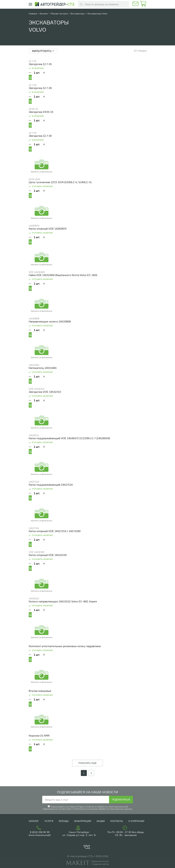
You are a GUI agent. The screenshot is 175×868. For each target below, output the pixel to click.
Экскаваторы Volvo (97, 14)
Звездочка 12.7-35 (40, 64)
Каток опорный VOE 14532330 (48, 555)
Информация (83, 821)
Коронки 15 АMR (39, 736)
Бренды (64, 821)
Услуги (49, 821)
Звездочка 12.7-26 (40, 88)
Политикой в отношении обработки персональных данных (103, 809)
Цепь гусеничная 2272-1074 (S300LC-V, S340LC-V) (60, 182)
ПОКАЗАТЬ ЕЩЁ (87, 763)
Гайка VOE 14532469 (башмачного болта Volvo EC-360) (63, 275)
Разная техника (59, 14)
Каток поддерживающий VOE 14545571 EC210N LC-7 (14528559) (69, 438)
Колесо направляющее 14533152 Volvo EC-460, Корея (63, 601)
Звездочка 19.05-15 (41, 112)
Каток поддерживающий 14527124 (51, 485)
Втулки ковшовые (40, 691)
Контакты (117, 821)
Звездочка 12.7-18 (40, 136)
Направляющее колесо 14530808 (50, 322)
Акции (101, 821)
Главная (33, 14)
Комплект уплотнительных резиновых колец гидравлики (65, 646)
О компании (136, 821)
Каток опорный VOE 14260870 (48, 229)
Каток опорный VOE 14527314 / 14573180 (55, 531)
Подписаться (121, 800)
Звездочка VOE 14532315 (45, 392)
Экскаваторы (78, 14)
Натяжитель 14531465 (43, 368)
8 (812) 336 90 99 (40, 832)
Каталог (44, 14)
